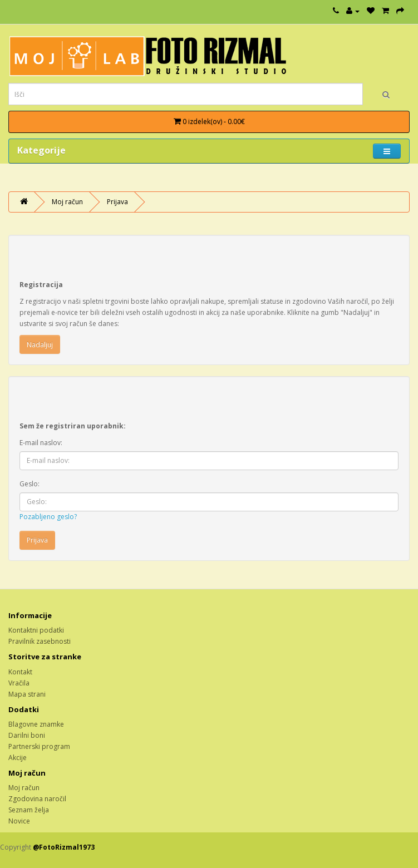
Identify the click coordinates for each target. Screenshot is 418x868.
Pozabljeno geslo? (48, 517)
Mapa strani (27, 694)
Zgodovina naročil (37, 799)
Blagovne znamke (36, 724)
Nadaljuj (40, 345)
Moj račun (67, 202)
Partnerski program (39, 746)
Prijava (117, 202)
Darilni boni (27, 735)
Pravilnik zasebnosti (40, 641)
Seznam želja (29, 810)
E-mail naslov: (41, 443)
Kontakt (20, 672)
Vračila (19, 683)
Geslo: (29, 484)
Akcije (18, 758)
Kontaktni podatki (36, 630)
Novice (19, 821)
